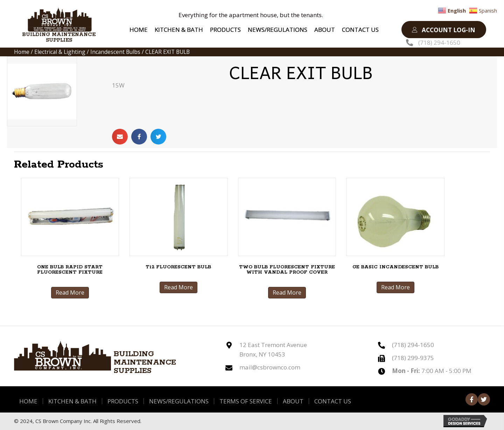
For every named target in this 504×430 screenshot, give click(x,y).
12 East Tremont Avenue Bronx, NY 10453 (273, 350)
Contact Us (333, 401)
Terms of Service (246, 401)
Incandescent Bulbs (115, 52)
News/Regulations (179, 401)
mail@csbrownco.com (270, 367)
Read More (70, 292)
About (293, 401)
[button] (444, 30)
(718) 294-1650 (439, 43)
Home (22, 52)
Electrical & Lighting (60, 52)
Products (123, 401)
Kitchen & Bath (72, 401)
